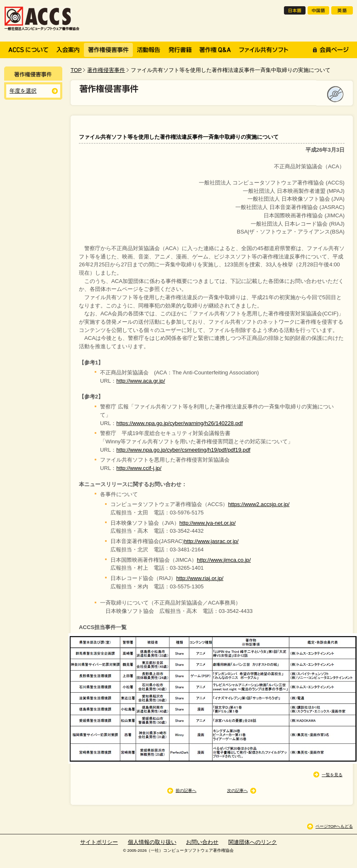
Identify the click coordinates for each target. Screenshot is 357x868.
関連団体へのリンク (253, 842)
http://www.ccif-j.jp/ (139, 468)
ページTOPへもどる (334, 826)
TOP (76, 70)
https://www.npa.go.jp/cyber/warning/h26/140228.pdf (180, 423)
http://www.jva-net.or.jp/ (208, 523)
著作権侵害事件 (106, 70)
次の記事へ (237, 791)
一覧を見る (332, 775)
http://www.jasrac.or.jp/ (211, 541)
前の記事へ (186, 791)
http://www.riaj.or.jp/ (200, 578)
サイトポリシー (99, 842)
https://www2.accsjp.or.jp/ (259, 504)
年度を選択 (23, 91)
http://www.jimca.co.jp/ (224, 560)
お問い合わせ (202, 842)
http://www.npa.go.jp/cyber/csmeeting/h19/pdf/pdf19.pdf (183, 450)
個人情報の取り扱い (152, 842)
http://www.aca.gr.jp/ (141, 381)
